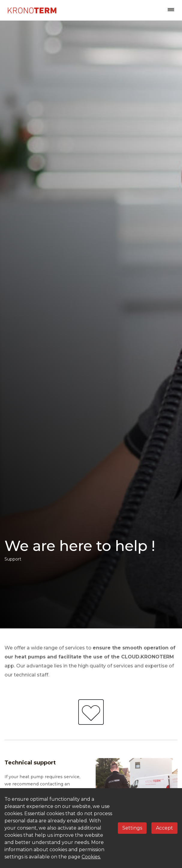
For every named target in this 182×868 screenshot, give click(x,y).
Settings (132, 828)
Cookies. (91, 857)
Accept (164, 828)
